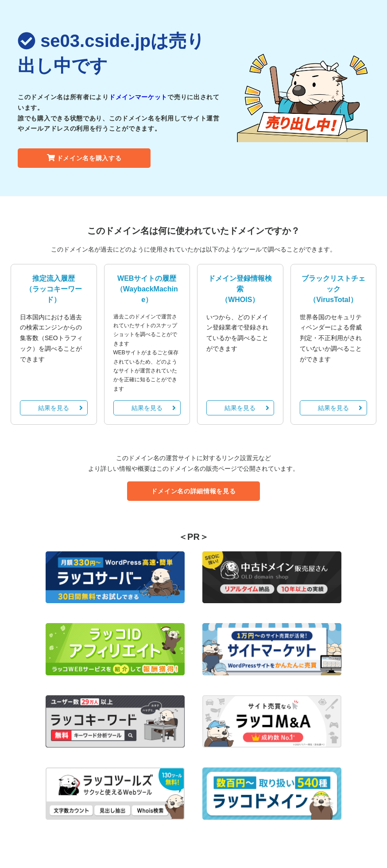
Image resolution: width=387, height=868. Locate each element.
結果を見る (60, 408)
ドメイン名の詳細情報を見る (193, 491)
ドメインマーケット (138, 97)
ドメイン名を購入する (84, 158)
